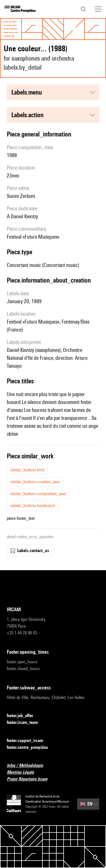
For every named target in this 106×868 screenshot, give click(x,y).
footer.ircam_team (26, 723)
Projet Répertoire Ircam (30, 779)
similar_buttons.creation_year (35, 482)
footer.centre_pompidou (31, 748)
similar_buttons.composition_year (38, 494)
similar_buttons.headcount (33, 505)
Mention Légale (24, 772)
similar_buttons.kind (27, 470)
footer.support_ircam (28, 741)
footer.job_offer (23, 716)
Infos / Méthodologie (28, 766)
